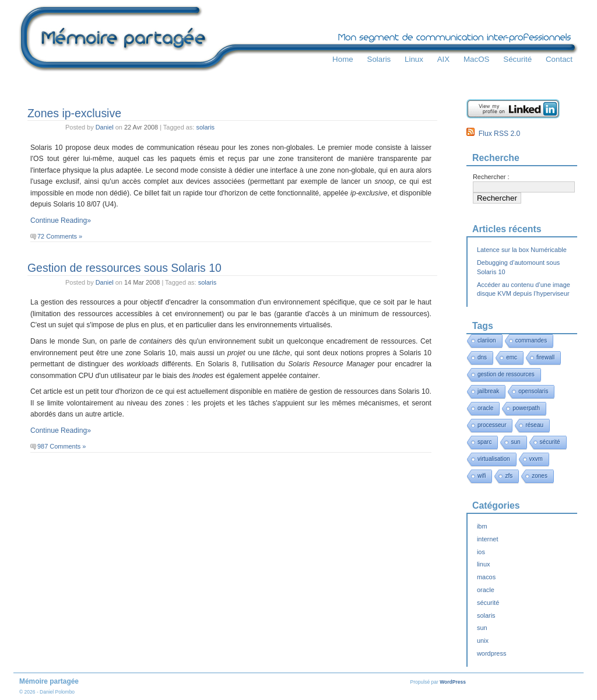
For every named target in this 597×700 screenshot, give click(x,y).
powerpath (526, 408)
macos (486, 577)
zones (540, 476)
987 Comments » (62, 446)
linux (484, 564)
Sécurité (517, 59)
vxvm (536, 459)
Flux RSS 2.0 (493, 134)
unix (483, 640)
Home (343, 59)
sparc (484, 442)
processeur (492, 425)
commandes (531, 340)
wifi (482, 476)
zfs (509, 476)
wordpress (491, 653)
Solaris (379, 59)
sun (515, 442)
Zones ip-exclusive (74, 113)
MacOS (477, 59)
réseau (534, 425)
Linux (414, 59)
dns (482, 357)
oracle (485, 408)
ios (481, 552)
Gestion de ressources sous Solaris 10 (124, 268)
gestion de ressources (506, 374)
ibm (482, 526)
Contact (559, 59)
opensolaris (533, 391)
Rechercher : (491, 177)
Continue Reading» (61, 220)
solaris (205, 127)
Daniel (105, 127)
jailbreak (488, 391)
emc (512, 357)
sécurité (550, 442)
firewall (545, 357)
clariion (487, 340)
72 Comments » (60, 236)
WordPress (453, 682)
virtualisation (494, 459)
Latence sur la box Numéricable (522, 250)
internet (487, 539)
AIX (444, 59)
